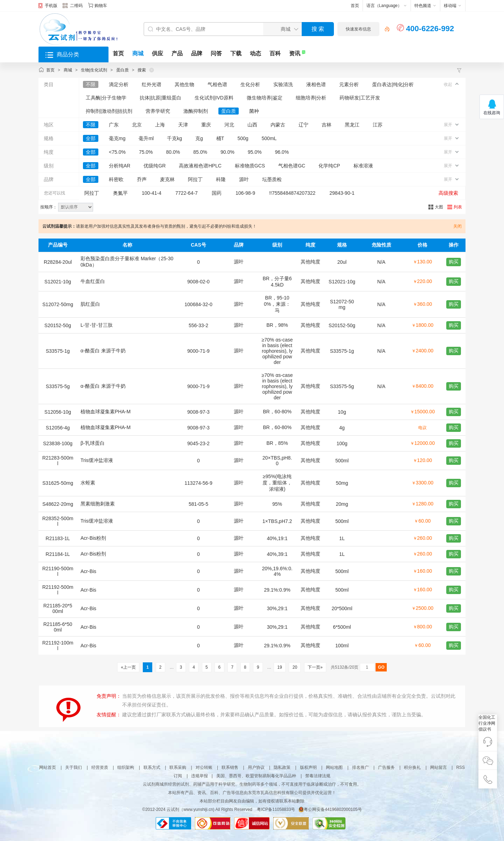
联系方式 (152, 767)
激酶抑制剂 (196, 111)
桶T (220, 138)
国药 (217, 193)
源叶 (244, 179)
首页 (355, 6)
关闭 (457, 226)
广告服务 (386, 767)
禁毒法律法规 (318, 776)
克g (199, 138)
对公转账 (204, 767)
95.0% (255, 152)
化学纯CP (329, 166)
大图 (439, 207)
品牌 (197, 53)
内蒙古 (278, 125)
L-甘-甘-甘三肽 (97, 325)
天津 (183, 125)
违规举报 (199, 776)
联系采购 (178, 767)
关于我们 (73, 767)
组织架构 (126, 767)
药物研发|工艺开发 (360, 98)
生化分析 (250, 84)
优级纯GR (155, 166)
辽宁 (303, 125)
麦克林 (167, 179)
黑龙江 (352, 125)
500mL (269, 138)
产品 (177, 53)
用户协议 (256, 767)
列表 (458, 207)
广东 (114, 125)
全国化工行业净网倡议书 (487, 723)
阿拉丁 (195, 179)
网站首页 (48, 767)
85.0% (200, 152)
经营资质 (100, 767)
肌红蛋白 (90, 304)
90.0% (227, 152)
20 (295, 667)
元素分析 (349, 84)
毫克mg (117, 138)
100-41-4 (152, 193)
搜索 (142, 70)
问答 (216, 53)
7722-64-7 (187, 193)
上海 (160, 125)
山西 (252, 125)
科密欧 (116, 179)
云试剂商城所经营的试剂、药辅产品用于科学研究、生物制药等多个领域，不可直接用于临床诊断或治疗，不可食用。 (252, 784)
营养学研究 (158, 111)
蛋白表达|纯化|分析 (393, 84)
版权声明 (308, 767)
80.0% (173, 152)
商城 (138, 53)
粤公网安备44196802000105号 (330, 809)
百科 (275, 53)
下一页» (315, 667)
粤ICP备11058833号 (276, 809)
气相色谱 (217, 84)
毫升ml (146, 138)
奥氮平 (120, 193)
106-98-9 (245, 193)
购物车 (101, 6)
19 (280, 667)
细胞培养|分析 (311, 98)
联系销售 (230, 767)
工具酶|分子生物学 (106, 98)
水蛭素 (88, 483)
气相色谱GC (292, 166)
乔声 (142, 179)
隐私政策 (282, 767)
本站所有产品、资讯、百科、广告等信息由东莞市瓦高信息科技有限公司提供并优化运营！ (252, 793)
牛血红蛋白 (93, 281)
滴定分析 (119, 84)
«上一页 (128, 667)
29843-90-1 (342, 193)
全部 (91, 138)
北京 (137, 125)
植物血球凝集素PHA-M (106, 412)
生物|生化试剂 (94, 70)
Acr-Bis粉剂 (93, 538)
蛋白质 (122, 70)
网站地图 (334, 767)
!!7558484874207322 (292, 193)
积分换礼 (412, 767)
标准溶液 (363, 166)
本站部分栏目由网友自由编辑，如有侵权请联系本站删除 (252, 801)
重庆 (206, 125)
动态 (255, 53)
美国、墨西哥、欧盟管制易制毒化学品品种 (256, 776)
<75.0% (117, 152)
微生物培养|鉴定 (265, 98)
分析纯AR (120, 166)
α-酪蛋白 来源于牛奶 (103, 351)
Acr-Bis (88, 571)
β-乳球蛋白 (93, 443)
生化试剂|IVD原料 (214, 98)
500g (243, 138)
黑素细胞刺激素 (98, 504)
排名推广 (360, 767)
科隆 (221, 179)
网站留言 (439, 767)
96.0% (282, 152)
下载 (236, 53)
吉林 (327, 125)
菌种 (254, 111)
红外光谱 (152, 84)
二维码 (73, 6)
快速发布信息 (358, 29)
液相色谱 (316, 84)
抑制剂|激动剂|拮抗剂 (109, 111)
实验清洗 (283, 84)
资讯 (295, 53)
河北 (229, 125)
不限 (91, 84)
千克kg (174, 138)
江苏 (378, 125)
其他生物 (184, 84)
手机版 (51, 6)
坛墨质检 (272, 179)
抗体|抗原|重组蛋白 (160, 98)
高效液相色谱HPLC (200, 166)
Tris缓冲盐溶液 (97, 460)
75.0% (146, 152)
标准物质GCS (250, 166)
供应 (157, 53)
